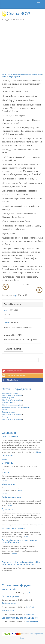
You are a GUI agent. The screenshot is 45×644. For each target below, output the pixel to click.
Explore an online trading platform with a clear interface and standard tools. (21, 563)
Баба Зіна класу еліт (12, 497)
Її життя (6, 472)
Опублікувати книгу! (12, 371)
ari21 (6, 310)
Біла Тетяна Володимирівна (12, 395)
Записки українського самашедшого (20, 618)
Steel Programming (36, 634)
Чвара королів (9, 589)
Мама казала (8, 484)
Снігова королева (10, 596)
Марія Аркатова (32, 621)
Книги (4, 77)
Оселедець (7, 463)
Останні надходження (16, 389)
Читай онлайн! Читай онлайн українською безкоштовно (22, 74)
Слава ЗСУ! (16, 14)
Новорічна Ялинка (8, 403)
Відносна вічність (8, 412)
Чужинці (5, 417)
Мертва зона (8, 611)
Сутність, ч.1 (8, 509)
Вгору (23, 638)
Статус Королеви (14, 77)
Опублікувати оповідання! (14, 376)
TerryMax (28, 593)
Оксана (7, 323)
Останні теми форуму (16, 585)
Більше (39, 452)
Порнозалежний (10, 437)
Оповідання (10, 433)
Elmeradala (30, 614)
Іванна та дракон (8, 398)
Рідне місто (7, 456)
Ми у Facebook (10, 380)
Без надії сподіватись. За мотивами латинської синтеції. (20, 541)
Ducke (5, 410)
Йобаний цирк (9, 604)
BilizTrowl (30, 607)
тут (16, 295)
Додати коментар (14, 349)
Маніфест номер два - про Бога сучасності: (17, 407)
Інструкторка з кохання (10, 393)
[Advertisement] (22, 50)
